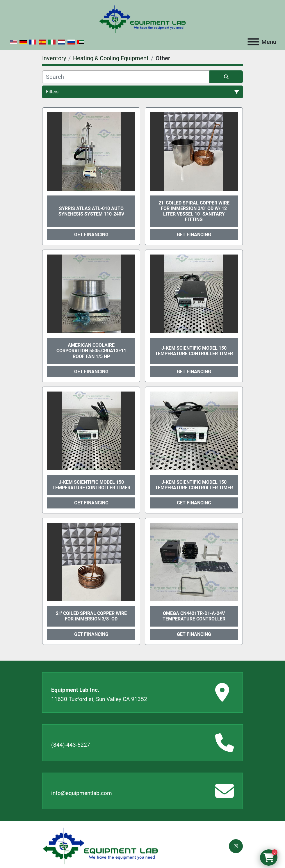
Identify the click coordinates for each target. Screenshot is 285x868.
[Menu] (253, 42)
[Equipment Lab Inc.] (100, 846)
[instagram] (236, 846)
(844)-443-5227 (71, 745)
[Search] (126, 77)
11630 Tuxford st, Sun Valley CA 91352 (99, 699)
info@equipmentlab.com (82, 793)
